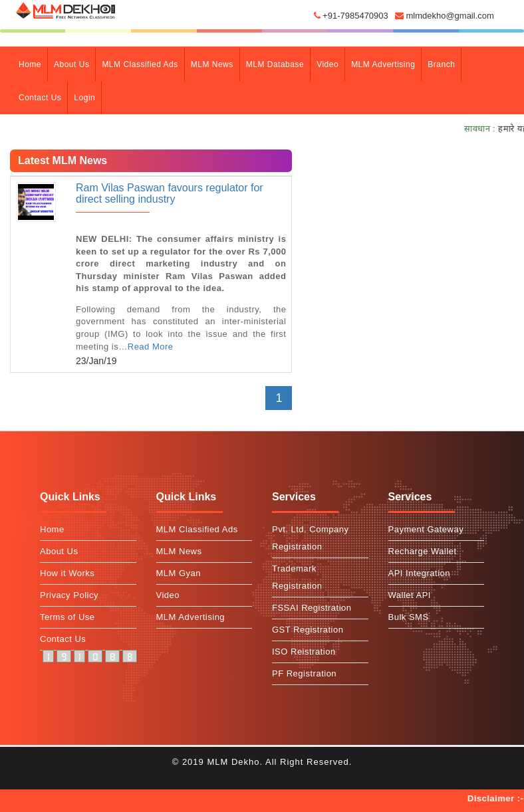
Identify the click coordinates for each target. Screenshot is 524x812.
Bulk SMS (409, 617)
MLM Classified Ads (140, 64)
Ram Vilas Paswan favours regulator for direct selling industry (170, 194)
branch (441, 64)
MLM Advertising (383, 64)
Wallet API (410, 595)
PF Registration (304, 673)
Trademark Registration (297, 577)
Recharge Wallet (423, 551)
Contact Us (63, 639)
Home (33, 63)
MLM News (212, 64)
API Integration (420, 573)
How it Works (67, 573)
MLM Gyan (179, 573)
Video (327, 64)
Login (84, 98)
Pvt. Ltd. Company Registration (310, 538)
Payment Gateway (426, 529)
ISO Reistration (304, 652)
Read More (151, 347)
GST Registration (308, 630)
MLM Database (275, 64)
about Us (71, 64)
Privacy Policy (69, 595)
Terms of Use (67, 617)
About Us (59, 551)
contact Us (40, 98)
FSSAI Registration (312, 608)
